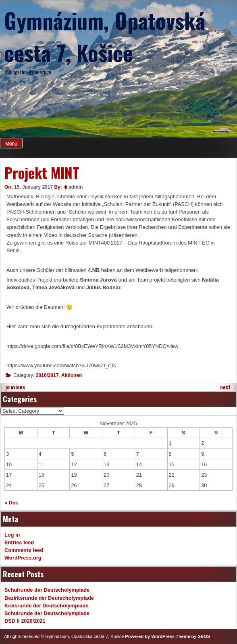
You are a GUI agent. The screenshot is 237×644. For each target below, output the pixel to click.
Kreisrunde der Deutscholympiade (46, 606)
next (229, 387)
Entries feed (19, 542)
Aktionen (72, 375)
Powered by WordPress (150, 636)
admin (76, 187)
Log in (12, 535)
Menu (11, 144)
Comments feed (24, 550)
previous (13, 387)
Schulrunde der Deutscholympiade (47, 590)
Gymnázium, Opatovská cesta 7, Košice (105, 36)
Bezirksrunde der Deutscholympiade (49, 598)
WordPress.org (23, 558)
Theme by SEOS (193, 636)
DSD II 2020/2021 (25, 621)
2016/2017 (47, 375)
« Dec (11, 503)
